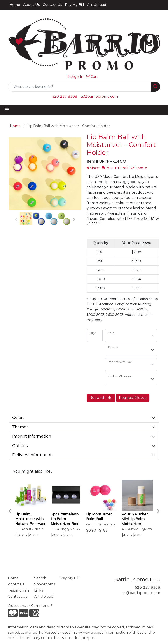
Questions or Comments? (30, 606)
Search (40, 578)
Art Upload (97, 5)
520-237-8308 (65, 96)
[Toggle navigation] (7, 110)
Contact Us (52, 5)
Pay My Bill (74, 5)
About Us (31, 5)
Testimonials (18, 590)
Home (15, 5)
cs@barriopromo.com (99, 96)
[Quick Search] (79, 87)
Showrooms (45, 584)
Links (38, 590)
